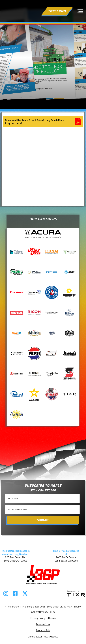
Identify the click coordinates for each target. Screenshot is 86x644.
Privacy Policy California (43, 618)
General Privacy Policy (43, 612)
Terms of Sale (43, 630)
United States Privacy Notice (43, 636)
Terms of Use (43, 624)
